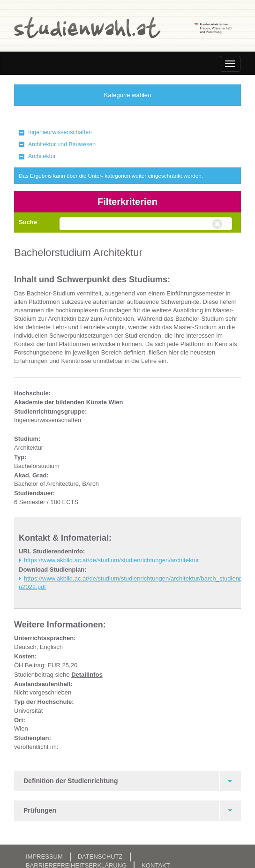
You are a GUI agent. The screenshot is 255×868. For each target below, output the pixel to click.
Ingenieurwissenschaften (60, 132)
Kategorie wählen (127, 95)
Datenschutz (100, 857)
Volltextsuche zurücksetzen (218, 224)
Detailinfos (87, 675)
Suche (28, 222)
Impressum (44, 857)
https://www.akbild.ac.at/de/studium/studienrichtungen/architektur (112, 560)
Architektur (42, 156)
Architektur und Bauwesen (62, 144)
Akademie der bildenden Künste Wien (68, 402)
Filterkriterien (127, 202)
